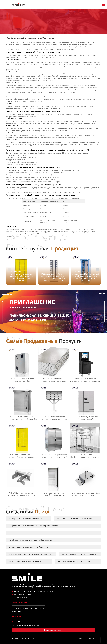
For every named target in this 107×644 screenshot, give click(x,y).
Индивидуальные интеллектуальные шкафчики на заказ (34, 526)
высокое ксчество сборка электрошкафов (80, 554)
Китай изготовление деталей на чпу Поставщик (30, 533)
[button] (98, 270)
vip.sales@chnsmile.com (22, 594)
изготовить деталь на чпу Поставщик (74, 561)
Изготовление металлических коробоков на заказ (31, 554)
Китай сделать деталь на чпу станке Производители (32, 540)
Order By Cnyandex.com (87, 638)
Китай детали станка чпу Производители (75, 519)
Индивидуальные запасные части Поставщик (29, 547)
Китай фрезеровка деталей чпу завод (25, 561)
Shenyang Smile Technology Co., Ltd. (31, 78)
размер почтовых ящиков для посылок (26, 519)
